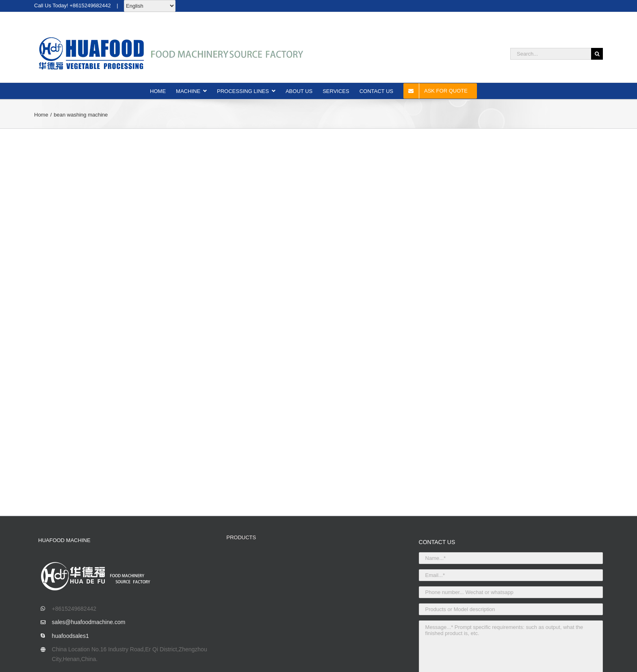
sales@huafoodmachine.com (89, 622)
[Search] (597, 54)
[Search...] (551, 54)
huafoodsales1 (70, 636)
